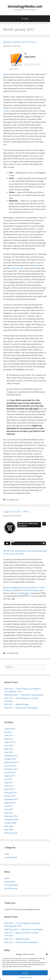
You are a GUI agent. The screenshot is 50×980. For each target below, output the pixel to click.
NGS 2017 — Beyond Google (17, 704)
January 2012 (10, 766)
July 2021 (8, 732)
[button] (47, 954)
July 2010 (8, 806)
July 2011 (8, 779)
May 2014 (9, 749)
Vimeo (21, 554)
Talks (7, 854)
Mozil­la (24, 587)
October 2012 (10, 759)
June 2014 (9, 746)
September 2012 (12, 762)
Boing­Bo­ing (15, 587)
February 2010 (11, 816)
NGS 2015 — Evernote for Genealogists (21, 708)
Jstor (32, 212)
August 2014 (10, 742)
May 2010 (9, 813)
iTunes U (7, 111)
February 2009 (11, 833)
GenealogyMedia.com (25, 6)
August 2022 (10, 729)
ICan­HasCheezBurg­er (31, 590)
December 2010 (11, 799)
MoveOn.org (9, 590)
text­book (33, 265)
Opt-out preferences (25, 977)
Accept (25, 973)
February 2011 (11, 793)
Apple (6, 74)
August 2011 (10, 776)
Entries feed (10, 882)
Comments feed (11, 885)
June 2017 (9, 735)
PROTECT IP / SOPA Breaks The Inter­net (20, 551)
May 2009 (9, 826)
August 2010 (10, 803)
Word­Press (33, 587)
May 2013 (9, 752)
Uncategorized (11, 857)
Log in (7, 878)
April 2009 (9, 830)
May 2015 (9, 739)
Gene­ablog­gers (24, 593)
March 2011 (10, 789)
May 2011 (9, 782)
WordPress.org (11, 888)
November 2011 (11, 769)
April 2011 (9, 786)
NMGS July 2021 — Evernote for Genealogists (24, 695)
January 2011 (10, 796)
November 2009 (11, 819)
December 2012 (11, 756)
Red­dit (6, 587)
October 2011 (10, 772)
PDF (26, 571)
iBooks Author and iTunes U (20, 42)
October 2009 (10, 823)
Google (32, 596)
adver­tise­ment (17, 268)
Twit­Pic (42, 587)
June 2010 (9, 809)
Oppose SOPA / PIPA (16, 511)
